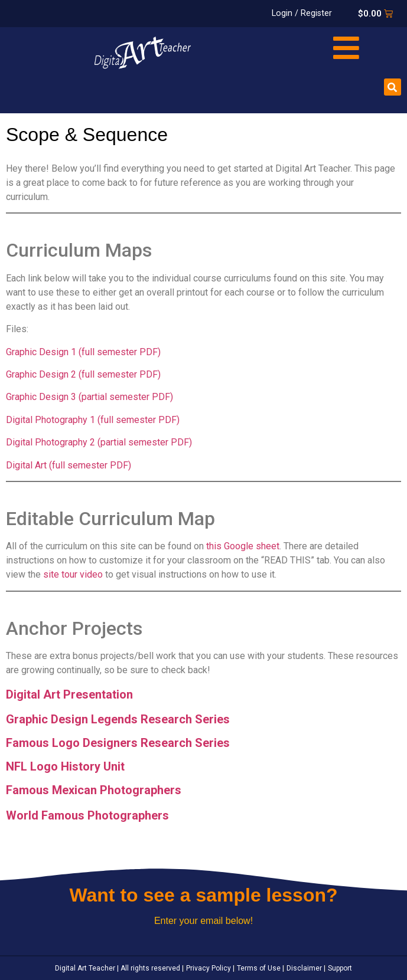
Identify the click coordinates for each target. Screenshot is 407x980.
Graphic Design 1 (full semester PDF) (83, 352)
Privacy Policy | (209, 968)
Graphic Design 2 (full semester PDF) (83, 374)
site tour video (73, 574)
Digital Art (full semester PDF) (69, 465)
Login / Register (302, 13)
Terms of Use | (260, 968)
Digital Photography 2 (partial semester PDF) (99, 442)
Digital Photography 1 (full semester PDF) (93, 420)
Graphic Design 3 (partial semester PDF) (89, 397)
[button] (393, 87)
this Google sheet (243, 546)
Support (339, 968)
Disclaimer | (305, 968)
